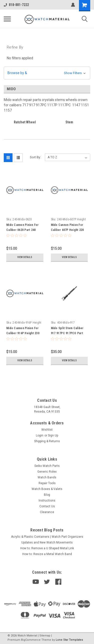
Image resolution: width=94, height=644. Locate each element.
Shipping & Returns (47, 441)
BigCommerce (31, 640)
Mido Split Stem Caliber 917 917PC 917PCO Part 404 (67, 333)
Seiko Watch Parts (47, 466)
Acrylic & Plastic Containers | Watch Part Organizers (47, 537)
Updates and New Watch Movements (47, 542)
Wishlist (47, 430)
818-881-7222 (16, 5)
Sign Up (53, 435)
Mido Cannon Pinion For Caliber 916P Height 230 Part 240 (23, 333)
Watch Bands (47, 477)
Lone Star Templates (69, 640)
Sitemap (45, 636)
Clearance (47, 512)
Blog (47, 495)
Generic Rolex (47, 472)
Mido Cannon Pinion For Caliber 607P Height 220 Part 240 (67, 230)
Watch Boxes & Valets (47, 489)
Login (40, 435)
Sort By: (35, 157)
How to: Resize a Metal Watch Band (47, 554)
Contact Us (47, 506)
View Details (25, 257)
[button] (47, 73)
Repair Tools (47, 483)
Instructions (47, 501)
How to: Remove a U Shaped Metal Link (47, 548)
